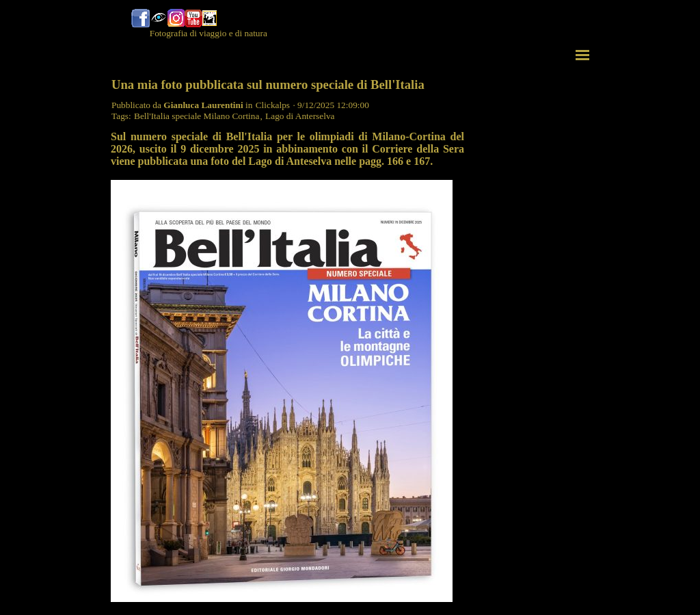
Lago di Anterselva (300, 116)
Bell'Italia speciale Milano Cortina (197, 116)
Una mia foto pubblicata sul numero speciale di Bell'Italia (268, 84)
